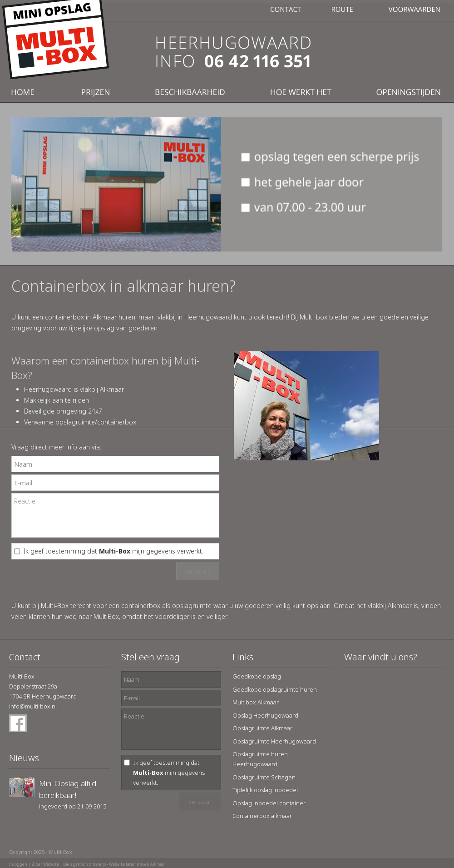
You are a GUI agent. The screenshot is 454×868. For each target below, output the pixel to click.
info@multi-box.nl (33, 706)
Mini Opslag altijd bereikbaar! (68, 789)
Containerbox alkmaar (262, 816)
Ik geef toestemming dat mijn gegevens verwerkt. (113, 551)
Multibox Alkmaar (256, 702)
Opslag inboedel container (269, 803)
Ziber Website (45, 864)
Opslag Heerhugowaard (265, 715)
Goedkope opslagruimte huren (275, 689)
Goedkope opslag (257, 676)
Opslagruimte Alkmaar (262, 728)
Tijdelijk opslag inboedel (265, 790)
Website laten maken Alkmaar (137, 864)
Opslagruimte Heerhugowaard (274, 741)
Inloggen (18, 864)
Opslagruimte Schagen (264, 777)
